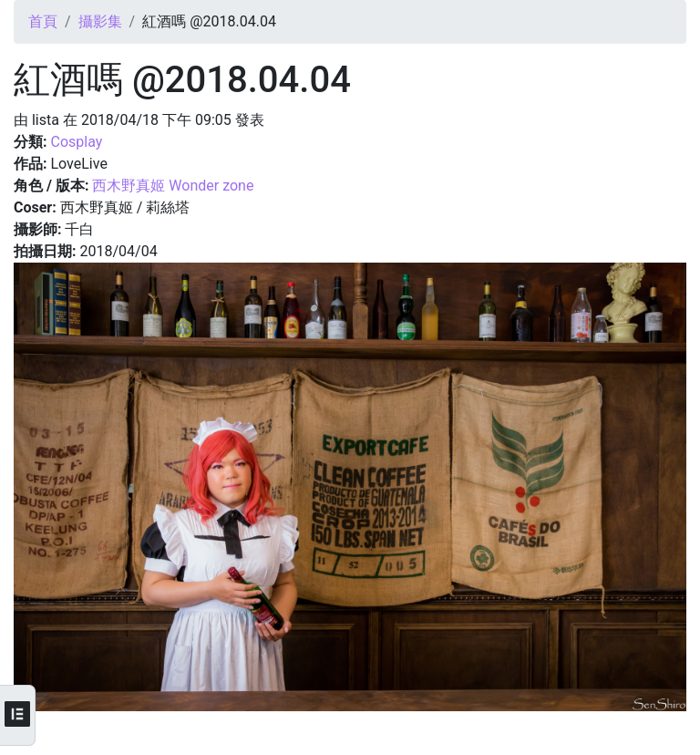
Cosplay (76, 142)
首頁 (43, 21)
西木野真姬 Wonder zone (173, 186)
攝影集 (100, 21)
